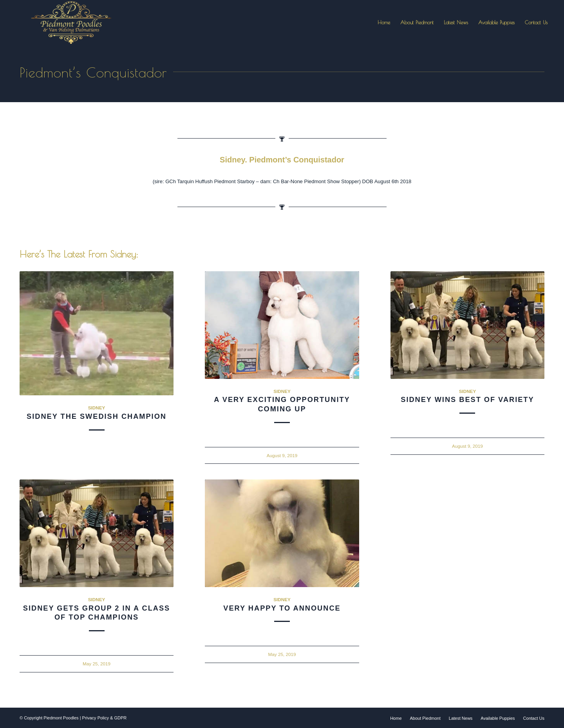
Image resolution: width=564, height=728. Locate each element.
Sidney (97, 408)
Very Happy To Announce (282, 608)
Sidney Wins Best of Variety (467, 400)
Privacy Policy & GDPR (105, 718)
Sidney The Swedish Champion (97, 416)
